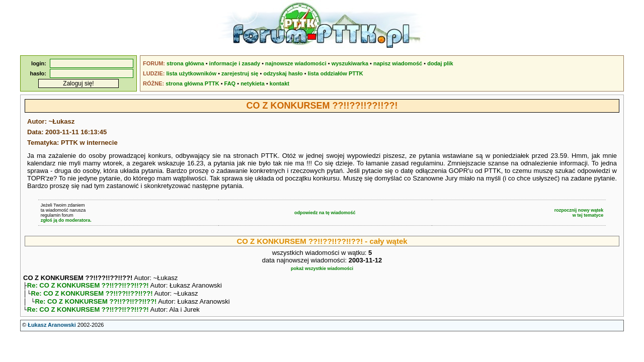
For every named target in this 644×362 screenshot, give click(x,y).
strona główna (185, 63)
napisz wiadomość (398, 63)
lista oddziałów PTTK (336, 73)
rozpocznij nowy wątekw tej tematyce (579, 213)
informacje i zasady (235, 63)
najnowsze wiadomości (296, 63)
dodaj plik (440, 63)
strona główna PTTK (192, 83)
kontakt (279, 83)
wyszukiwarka (350, 63)
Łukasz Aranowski (52, 329)
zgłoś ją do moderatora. (66, 220)
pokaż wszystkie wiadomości (322, 268)
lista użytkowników (191, 73)
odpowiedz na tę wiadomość (325, 213)
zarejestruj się (240, 73)
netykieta (253, 83)
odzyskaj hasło (283, 73)
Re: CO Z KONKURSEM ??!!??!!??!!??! (88, 286)
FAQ (230, 83)
